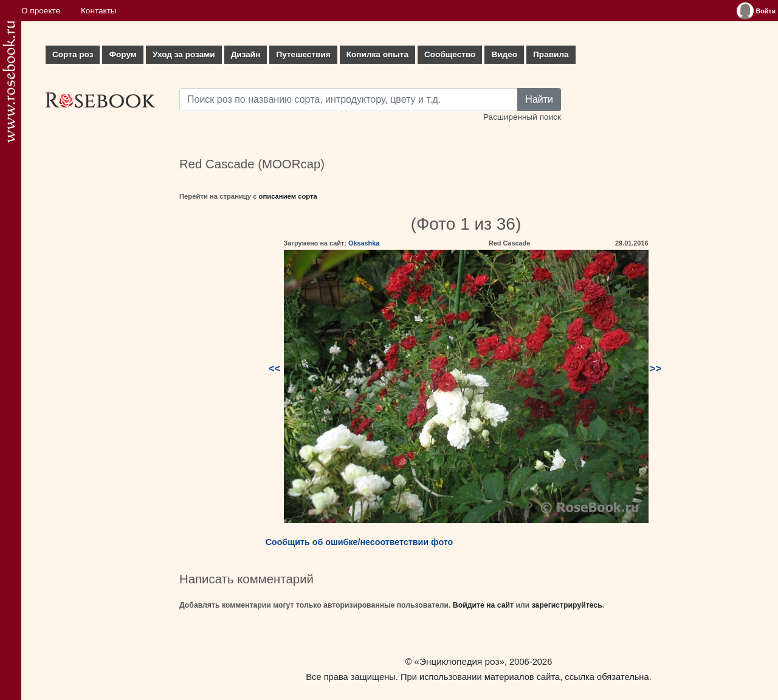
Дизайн (246, 54)
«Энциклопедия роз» (460, 661)
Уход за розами (184, 54)
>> (656, 369)
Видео (504, 54)
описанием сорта (288, 196)
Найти (539, 99)
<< (275, 369)
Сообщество (450, 54)
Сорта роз (73, 54)
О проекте (41, 11)
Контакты (99, 11)
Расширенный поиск (522, 117)
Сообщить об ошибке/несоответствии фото (360, 542)
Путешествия (303, 54)
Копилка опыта (377, 54)
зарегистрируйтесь (567, 605)
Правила (551, 54)
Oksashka (364, 243)
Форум (122, 54)
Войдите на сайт (483, 605)
